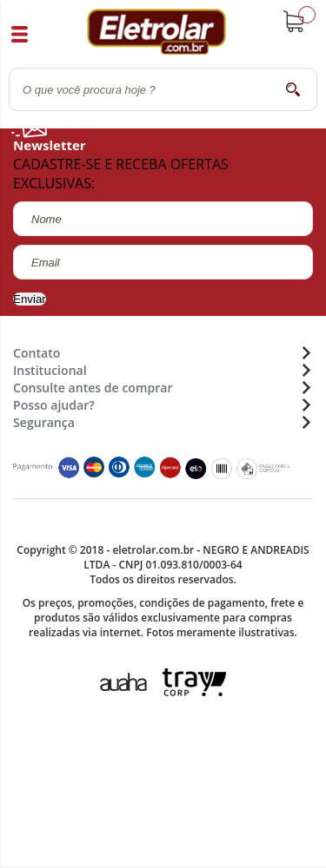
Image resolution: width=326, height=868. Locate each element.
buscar (293, 89)
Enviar (30, 299)
